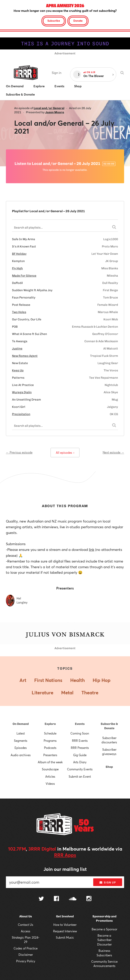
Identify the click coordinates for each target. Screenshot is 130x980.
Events (80, 724)
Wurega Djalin (22, 392)
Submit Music (65, 937)
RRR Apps (65, 855)
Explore (50, 724)
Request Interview (65, 931)
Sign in (57, 73)
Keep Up (18, 370)
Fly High (17, 268)
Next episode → (113, 452)
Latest (21, 733)
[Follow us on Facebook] (56, 899)
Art (23, 680)
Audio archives (21, 755)
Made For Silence (24, 276)
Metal (67, 693)
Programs (50, 741)
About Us (26, 916)
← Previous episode (19, 452)
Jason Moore (55, 112)
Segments (21, 741)
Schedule (50, 733)
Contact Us (26, 925)
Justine (17, 349)
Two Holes (19, 312)
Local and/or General (49, 108)
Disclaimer (26, 955)
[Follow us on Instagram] (89, 899)
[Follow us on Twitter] (41, 899)
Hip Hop (102, 680)
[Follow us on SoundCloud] (73, 899)
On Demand (21, 724)
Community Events (80, 769)
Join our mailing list (65, 869)
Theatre (90, 693)
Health (77, 680)
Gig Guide (80, 755)
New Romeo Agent (25, 356)
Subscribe (54, 21)
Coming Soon (80, 733)
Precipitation (21, 414)
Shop (109, 767)
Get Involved (65, 916)
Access (26, 931)
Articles (50, 776)
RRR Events (80, 741)
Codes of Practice (26, 948)
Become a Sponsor (104, 929)
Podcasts (50, 748)
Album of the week (50, 762)
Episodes (21, 748)
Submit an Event (80, 776)
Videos (50, 784)
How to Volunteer (65, 925)
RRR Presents (80, 748)
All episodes (65, 453)
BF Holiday (19, 254)
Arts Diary (80, 762)
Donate (78, 21)
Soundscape (50, 769)
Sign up (108, 882)
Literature (42, 693)
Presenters (50, 755)
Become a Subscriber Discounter (104, 940)
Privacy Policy (26, 961)
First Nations (48, 680)
